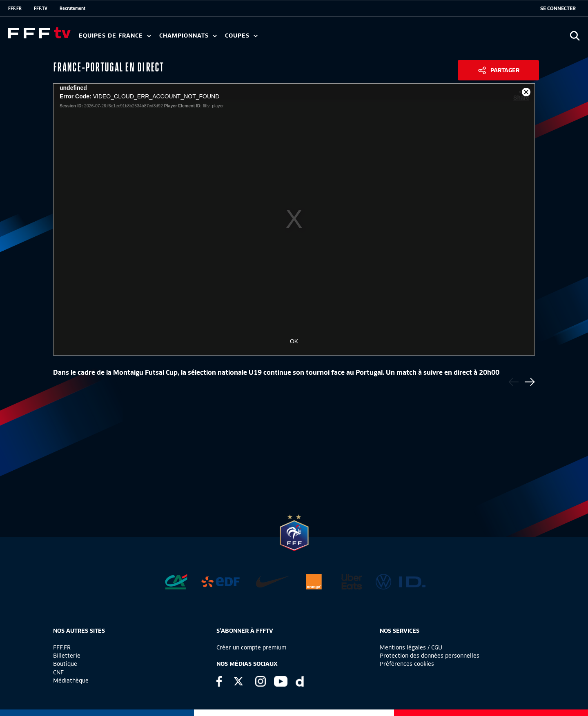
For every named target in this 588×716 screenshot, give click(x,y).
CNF (58, 672)
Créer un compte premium (251, 647)
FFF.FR (15, 8)
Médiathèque (71, 680)
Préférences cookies (407, 664)
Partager (505, 70)
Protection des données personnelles (430, 656)
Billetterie (67, 656)
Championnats (188, 36)
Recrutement (72, 8)
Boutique (65, 664)
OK (294, 341)
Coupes (241, 36)
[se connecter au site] (558, 9)
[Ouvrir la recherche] (575, 36)
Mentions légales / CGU (411, 647)
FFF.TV (41, 8)
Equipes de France (115, 36)
